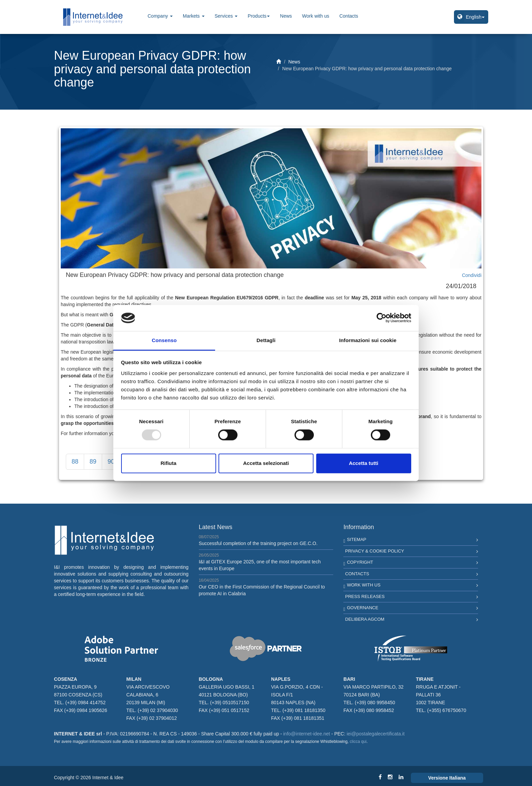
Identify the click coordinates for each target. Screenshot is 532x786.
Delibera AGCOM (365, 619)
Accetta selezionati (266, 463)
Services (226, 16)
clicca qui (358, 742)
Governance (362, 608)
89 (93, 462)
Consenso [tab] (164, 340)
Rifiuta (168, 463)
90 (111, 462)
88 (75, 462)
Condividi (472, 275)
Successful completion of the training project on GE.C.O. (258, 543)
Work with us (316, 16)
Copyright (360, 562)
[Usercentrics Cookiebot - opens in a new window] (382, 318)
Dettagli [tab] (266, 340)
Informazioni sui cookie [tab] (368, 340)
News (286, 16)
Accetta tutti (364, 463)
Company (160, 16)
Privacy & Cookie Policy (375, 551)
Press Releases (365, 596)
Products (259, 16)
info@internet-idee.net (307, 734)
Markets (194, 16)
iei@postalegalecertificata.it (376, 734)
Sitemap (356, 539)
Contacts (349, 16)
